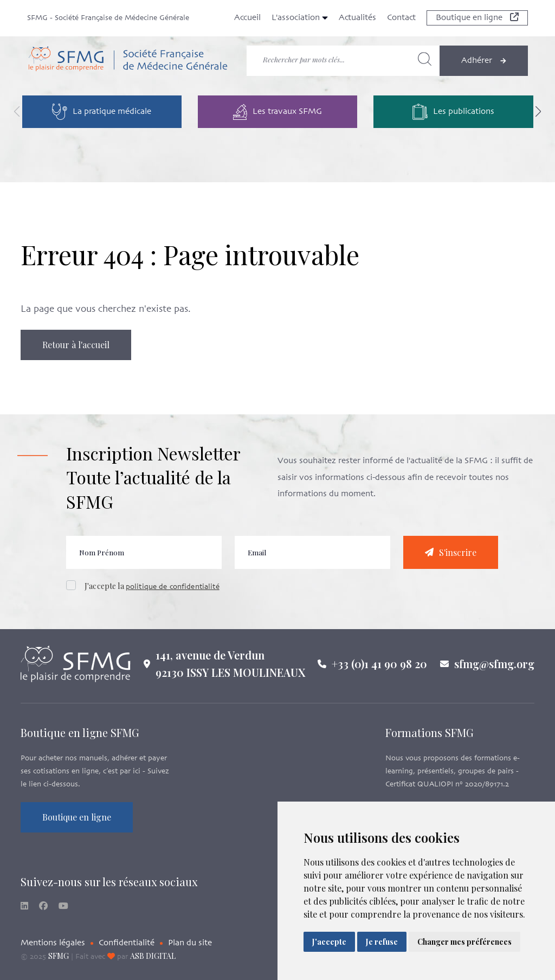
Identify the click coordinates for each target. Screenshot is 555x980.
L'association (300, 18)
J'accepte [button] (329, 942)
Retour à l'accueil (76, 345)
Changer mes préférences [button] (464, 942)
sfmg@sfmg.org (494, 671)
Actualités (357, 18)
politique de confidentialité (173, 594)
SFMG (59, 956)
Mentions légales (53, 943)
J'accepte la (152, 593)
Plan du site (190, 943)
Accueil (247, 18)
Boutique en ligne (477, 18)
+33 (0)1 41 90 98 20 (379, 671)
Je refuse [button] (382, 942)
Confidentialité (127, 943)
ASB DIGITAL (153, 956)
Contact (401, 18)
